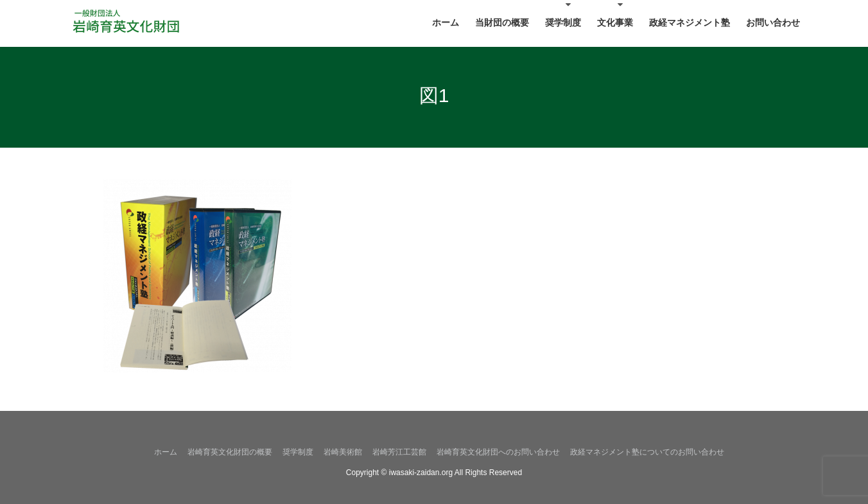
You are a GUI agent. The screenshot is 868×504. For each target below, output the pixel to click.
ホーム (166, 452)
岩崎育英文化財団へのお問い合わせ (498, 452)
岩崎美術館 (343, 452)
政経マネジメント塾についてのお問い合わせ (647, 452)
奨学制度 (298, 452)
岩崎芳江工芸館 (399, 452)
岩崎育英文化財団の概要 (230, 452)
